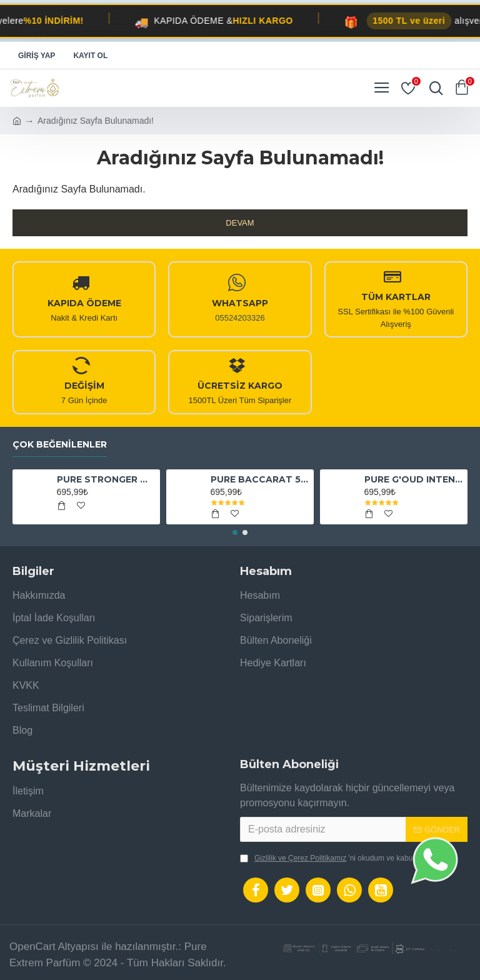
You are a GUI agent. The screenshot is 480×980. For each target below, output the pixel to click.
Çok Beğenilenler (60, 445)
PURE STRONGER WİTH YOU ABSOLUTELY (107, 479)
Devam (240, 223)
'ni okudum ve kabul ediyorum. (345, 858)
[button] (235, 532)
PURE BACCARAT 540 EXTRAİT (260, 479)
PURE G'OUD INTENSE (414, 479)
